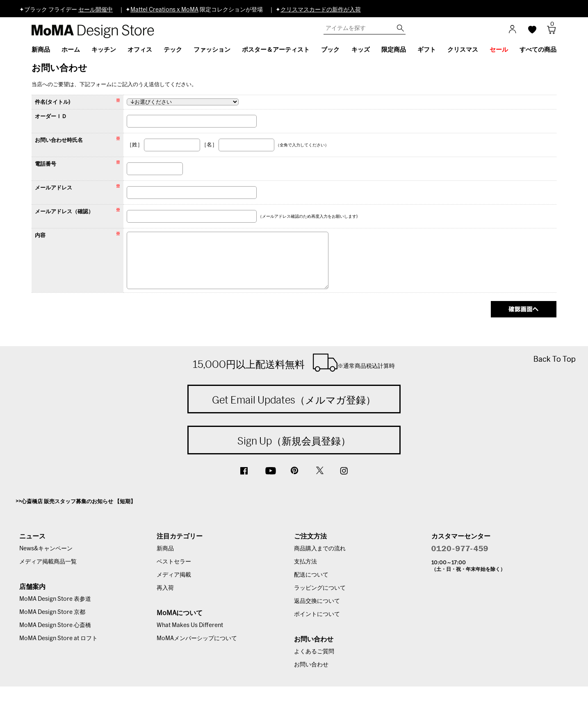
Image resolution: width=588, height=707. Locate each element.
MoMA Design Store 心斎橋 (55, 625)
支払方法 (305, 562)
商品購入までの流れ (320, 549)
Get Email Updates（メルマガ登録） (294, 400)
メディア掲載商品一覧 (48, 562)
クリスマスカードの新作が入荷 (321, 10)
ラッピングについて (320, 588)
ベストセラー (174, 562)
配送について (311, 575)
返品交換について (317, 601)
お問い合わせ (311, 665)
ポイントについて (317, 614)
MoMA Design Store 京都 (52, 612)
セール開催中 (96, 10)
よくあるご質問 (314, 652)
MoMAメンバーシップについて (197, 639)
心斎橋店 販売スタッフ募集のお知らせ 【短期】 (79, 502)
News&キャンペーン (46, 549)
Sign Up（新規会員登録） (294, 441)
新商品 (165, 549)
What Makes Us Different (190, 625)
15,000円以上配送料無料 (294, 363)
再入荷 (165, 588)
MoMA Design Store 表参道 (55, 599)
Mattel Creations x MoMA (164, 10)
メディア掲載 (174, 575)
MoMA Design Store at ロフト (58, 639)
